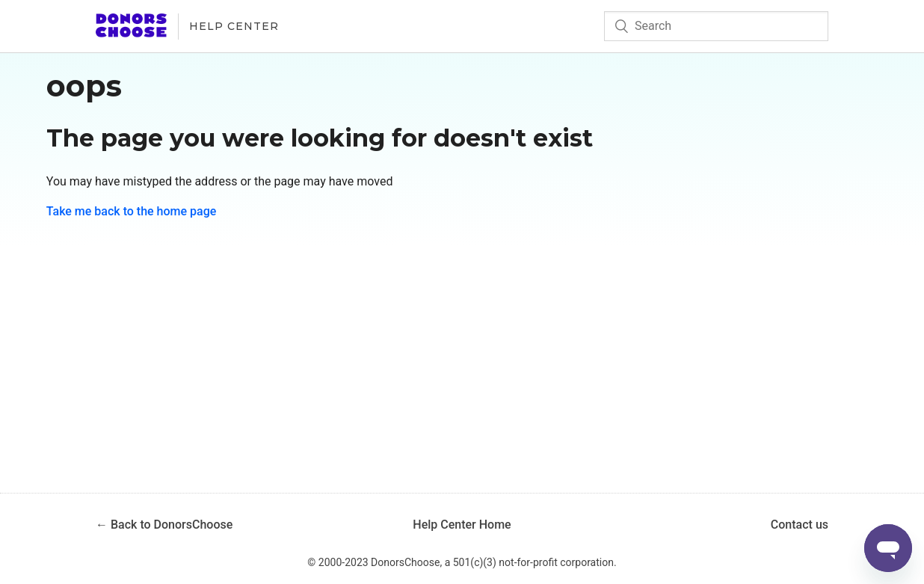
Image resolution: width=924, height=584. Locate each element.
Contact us (800, 525)
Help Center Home (462, 525)
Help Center (234, 26)
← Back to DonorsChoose (164, 525)
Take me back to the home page (132, 211)
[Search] (716, 26)
